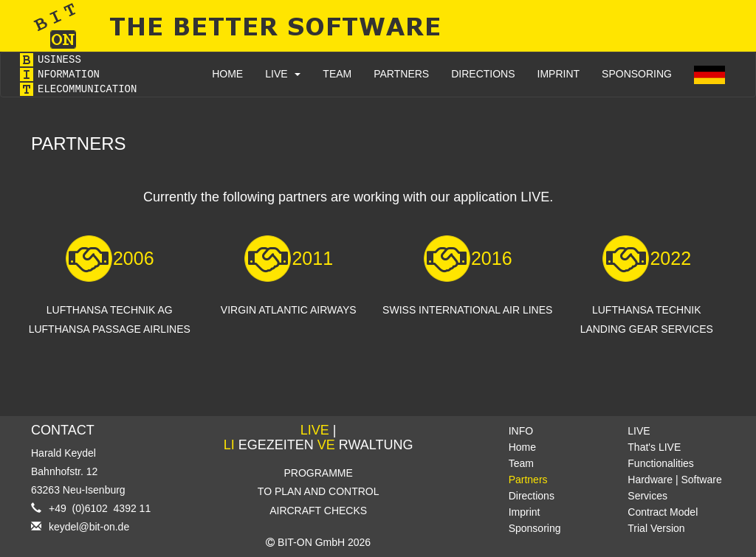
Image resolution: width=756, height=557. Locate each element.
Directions (532, 496)
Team (521, 463)
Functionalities (661, 463)
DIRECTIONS (483, 74)
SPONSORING (637, 74)
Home (522, 447)
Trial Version (656, 528)
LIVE (283, 74)
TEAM (337, 74)
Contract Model (663, 512)
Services (647, 496)
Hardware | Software (674, 480)
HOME (227, 74)
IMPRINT (559, 74)
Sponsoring (535, 528)
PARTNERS (401, 74)
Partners (528, 480)
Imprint (525, 512)
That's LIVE (654, 447)
